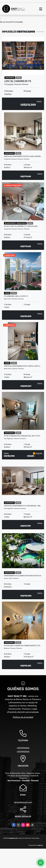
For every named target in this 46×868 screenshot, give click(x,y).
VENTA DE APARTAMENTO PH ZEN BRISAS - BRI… (23, 506)
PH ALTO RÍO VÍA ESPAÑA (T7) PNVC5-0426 (21, 226)
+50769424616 (23, 748)
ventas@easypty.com (23, 802)
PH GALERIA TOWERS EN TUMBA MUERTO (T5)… (23, 646)
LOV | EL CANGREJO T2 (18, 81)
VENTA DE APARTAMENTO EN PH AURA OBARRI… (23, 156)
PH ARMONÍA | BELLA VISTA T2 (16, 296)
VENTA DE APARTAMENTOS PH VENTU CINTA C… (23, 366)
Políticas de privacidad (23, 717)
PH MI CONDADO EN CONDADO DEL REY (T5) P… (22, 436)
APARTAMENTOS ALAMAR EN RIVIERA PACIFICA (23, 576)
